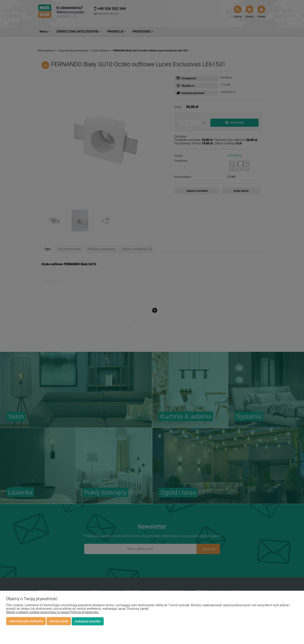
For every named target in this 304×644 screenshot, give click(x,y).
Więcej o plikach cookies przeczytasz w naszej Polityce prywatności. (53, 612)
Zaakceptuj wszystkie (88, 621)
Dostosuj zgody (59, 621)
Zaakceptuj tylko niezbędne (26, 621)
